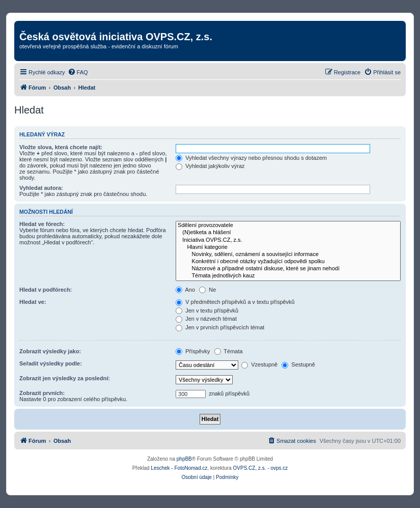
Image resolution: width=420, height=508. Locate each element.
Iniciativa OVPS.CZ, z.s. (288, 240)
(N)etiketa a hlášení (288, 233)
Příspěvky (193, 351)
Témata (229, 351)
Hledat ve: (33, 302)
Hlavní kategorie (288, 247)
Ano (185, 290)
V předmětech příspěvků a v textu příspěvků (235, 302)
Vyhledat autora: (41, 188)
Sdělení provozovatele (288, 225)
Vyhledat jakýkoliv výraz (210, 166)
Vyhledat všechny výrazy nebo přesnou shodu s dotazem (251, 158)
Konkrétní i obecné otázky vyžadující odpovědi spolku (288, 262)
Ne (207, 290)
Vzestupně (259, 364)
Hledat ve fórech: (42, 224)
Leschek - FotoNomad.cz (179, 468)
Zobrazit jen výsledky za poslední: (65, 378)
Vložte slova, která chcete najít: (61, 147)
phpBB (184, 459)
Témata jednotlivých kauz (288, 276)
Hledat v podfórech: (46, 290)
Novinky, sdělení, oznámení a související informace (288, 255)
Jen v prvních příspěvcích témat (220, 327)
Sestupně (298, 364)
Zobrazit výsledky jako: (50, 351)
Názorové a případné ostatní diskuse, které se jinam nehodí (288, 269)
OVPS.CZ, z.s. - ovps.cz (261, 468)
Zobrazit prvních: (42, 393)
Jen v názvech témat (206, 319)
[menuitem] (78, 72)
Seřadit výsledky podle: (51, 363)
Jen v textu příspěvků (207, 311)
